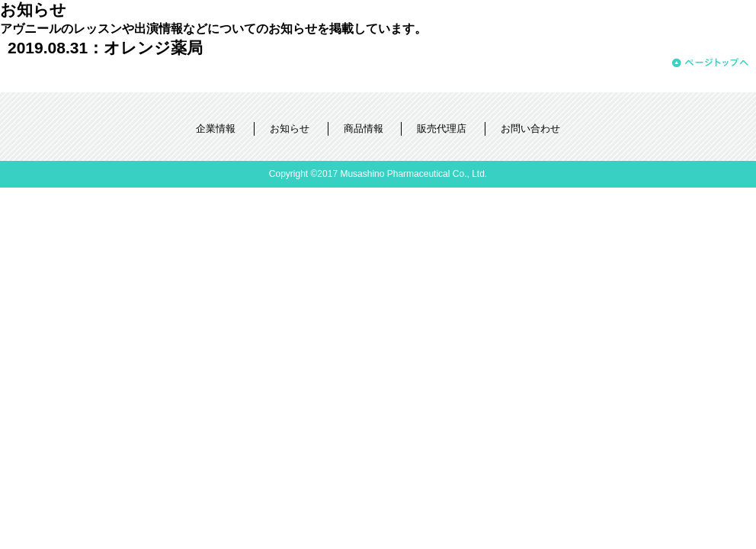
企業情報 (216, 128)
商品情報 (364, 128)
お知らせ (290, 128)
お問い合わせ (530, 128)
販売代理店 (442, 128)
